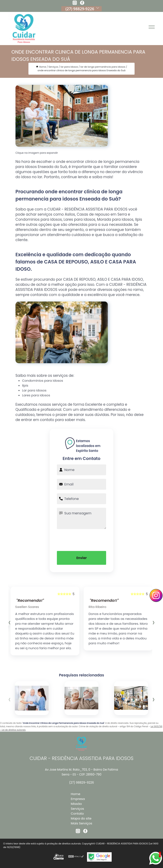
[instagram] (75, 3)
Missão (76, 804)
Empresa (78, 799)
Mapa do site (81, 818)
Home (76, 794)
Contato (77, 813)
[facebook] (82, 3)
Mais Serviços (82, 823)
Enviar (82, 558)
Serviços (77, 809)
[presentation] (81, 539)
